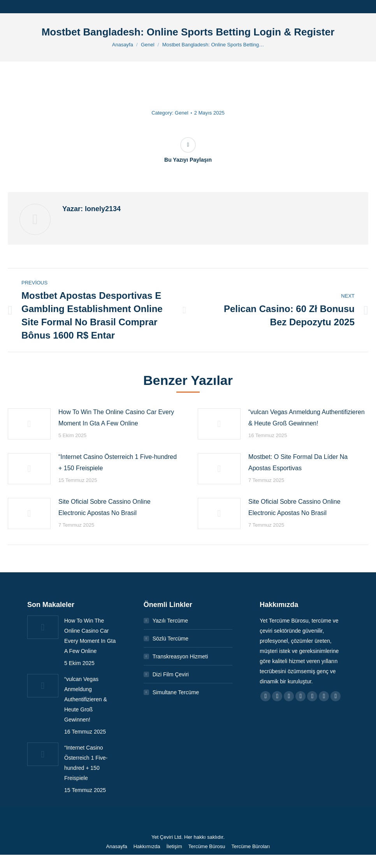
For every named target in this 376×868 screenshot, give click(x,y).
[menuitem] (117, 846)
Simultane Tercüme (176, 692)
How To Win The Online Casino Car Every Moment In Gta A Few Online (116, 418)
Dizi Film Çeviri (171, 674)
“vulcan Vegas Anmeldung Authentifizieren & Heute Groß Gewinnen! (307, 418)
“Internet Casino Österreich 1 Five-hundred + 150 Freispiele (118, 462)
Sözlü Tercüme (170, 639)
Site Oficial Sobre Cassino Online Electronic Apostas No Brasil (105, 507)
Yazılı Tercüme (170, 621)
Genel (182, 113)
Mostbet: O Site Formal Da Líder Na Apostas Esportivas (298, 462)
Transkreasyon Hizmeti (180, 656)
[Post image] (29, 424)
